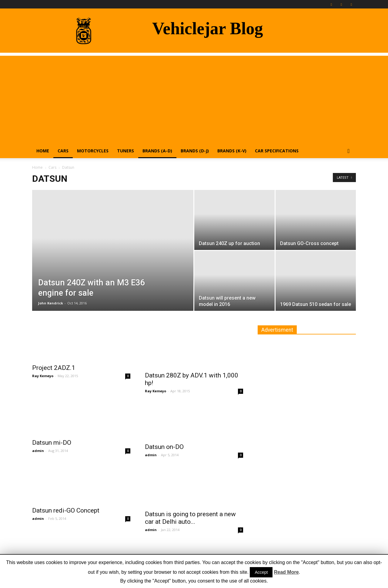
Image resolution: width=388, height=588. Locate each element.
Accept (261, 572)
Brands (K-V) (232, 151)
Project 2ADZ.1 (54, 368)
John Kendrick (51, 303)
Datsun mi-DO (52, 443)
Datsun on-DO (164, 447)
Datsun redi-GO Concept (66, 510)
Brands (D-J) (195, 151)
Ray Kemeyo (43, 376)
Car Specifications (277, 151)
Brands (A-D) (157, 151)
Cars (63, 151)
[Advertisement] (194, 98)
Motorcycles (93, 151)
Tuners (125, 151)
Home (43, 151)
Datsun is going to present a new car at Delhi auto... (190, 518)
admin (38, 451)
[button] (349, 151)
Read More (286, 572)
